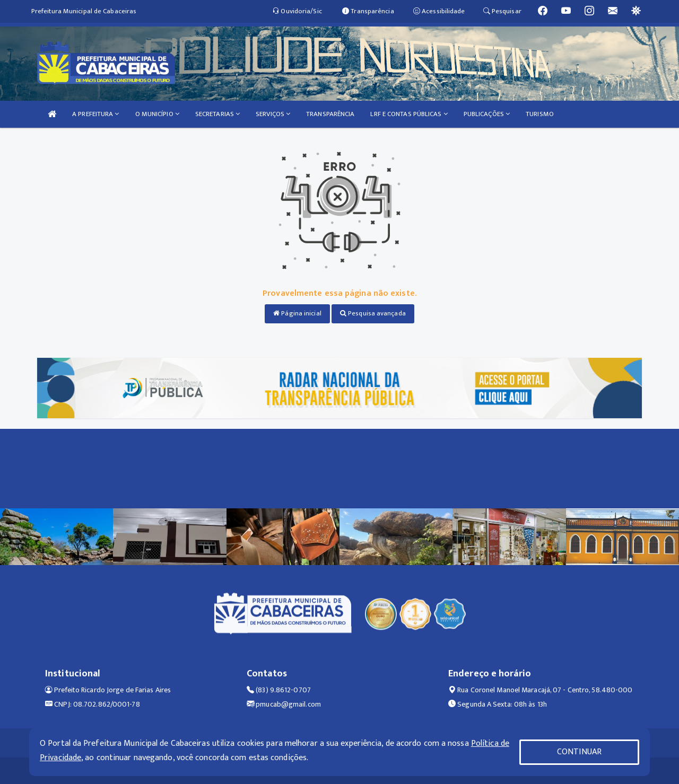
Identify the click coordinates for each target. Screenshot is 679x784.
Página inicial (297, 313)
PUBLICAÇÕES (487, 114)
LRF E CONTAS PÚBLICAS (409, 114)
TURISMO (540, 114)
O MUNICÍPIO (157, 114)
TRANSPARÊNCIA (330, 114)
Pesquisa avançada (373, 313)
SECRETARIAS (217, 114)
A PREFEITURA (95, 114)
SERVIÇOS (273, 114)
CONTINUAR (579, 752)
